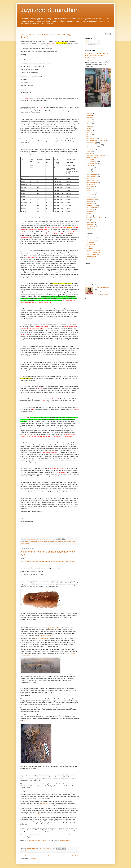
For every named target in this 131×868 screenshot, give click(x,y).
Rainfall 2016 (90, 195)
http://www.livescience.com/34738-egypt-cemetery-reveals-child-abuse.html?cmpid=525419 (48, 562)
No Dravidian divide (92, 176)
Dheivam (89, 124)
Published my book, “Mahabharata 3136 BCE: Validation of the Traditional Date (97, 56)
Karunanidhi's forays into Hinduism (96, 155)
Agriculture (89, 114)
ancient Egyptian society (41, 814)
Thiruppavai (90, 216)
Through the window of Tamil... (95, 218)
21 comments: (48, 539)
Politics (88, 189)
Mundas (89, 170)
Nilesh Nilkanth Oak (92, 174)
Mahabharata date (91, 162)
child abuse (52, 708)
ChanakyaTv (90, 118)
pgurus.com (90, 246)
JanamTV (89, 153)
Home (50, 856)
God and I (89, 137)
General (27, 851)
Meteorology (90, 168)
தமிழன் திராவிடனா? (92, 259)
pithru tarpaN (90, 187)
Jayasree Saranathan (50, 10)
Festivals (89, 128)
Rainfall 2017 (90, 197)
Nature (88, 172)
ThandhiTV (89, 214)
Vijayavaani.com (91, 226)
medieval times (46, 803)
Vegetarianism (90, 224)
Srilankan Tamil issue (92, 205)
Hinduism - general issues (94, 145)
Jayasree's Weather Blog (93, 251)
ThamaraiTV (90, 212)
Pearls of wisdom (91, 180)
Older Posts (75, 856)
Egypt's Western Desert (54, 628)
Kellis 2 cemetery (41, 639)
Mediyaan (89, 166)
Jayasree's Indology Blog (93, 253)
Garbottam (89, 132)
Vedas (88, 220)
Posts (88, 42)
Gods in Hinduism (35, 542)
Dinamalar (89, 126)
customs (89, 122)
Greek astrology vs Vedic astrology (48, 542)
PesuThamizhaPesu (92, 182)
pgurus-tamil (90, 248)
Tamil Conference (91, 208)
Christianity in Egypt (46, 635)
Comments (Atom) (33, 859)
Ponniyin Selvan (91, 191)
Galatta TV (89, 130)
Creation (89, 120)
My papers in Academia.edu (94, 238)
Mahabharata (90, 159)
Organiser (89, 178)
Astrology (27, 542)
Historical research (92, 147)
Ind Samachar (90, 149)
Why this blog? (91, 228)
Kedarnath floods (91, 157)
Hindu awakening (61, 542)
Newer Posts (24, 856)
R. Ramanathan (91, 193)
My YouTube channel (92, 236)
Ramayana (89, 203)
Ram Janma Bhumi (92, 199)
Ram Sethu (90, 201)
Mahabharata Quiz (92, 164)
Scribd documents (91, 257)
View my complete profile (101, 294)
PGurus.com (90, 185)
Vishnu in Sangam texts (93, 255)
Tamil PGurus (90, 210)
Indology (27, 543)
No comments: (48, 848)
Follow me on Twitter (92, 240)
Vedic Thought (90, 222)
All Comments (91, 45)
